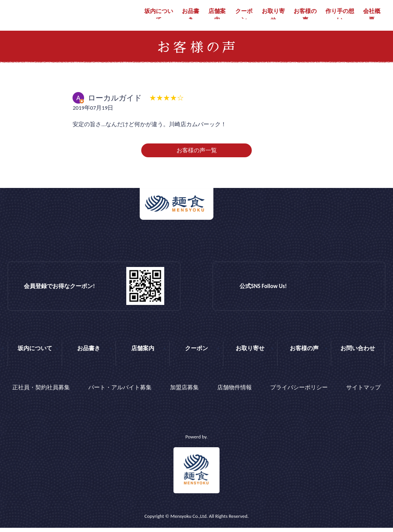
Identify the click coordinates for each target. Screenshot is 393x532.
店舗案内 (217, 16)
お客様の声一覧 (197, 158)
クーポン (244, 16)
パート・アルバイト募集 (120, 394)
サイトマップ (363, 394)
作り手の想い (340, 16)
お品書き (191, 16)
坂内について (159, 16)
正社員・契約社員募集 (41, 394)
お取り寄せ (273, 16)
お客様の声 (305, 16)
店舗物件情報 (234, 394)
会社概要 (372, 16)
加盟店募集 (184, 394)
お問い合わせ (358, 356)
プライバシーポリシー (299, 394)
